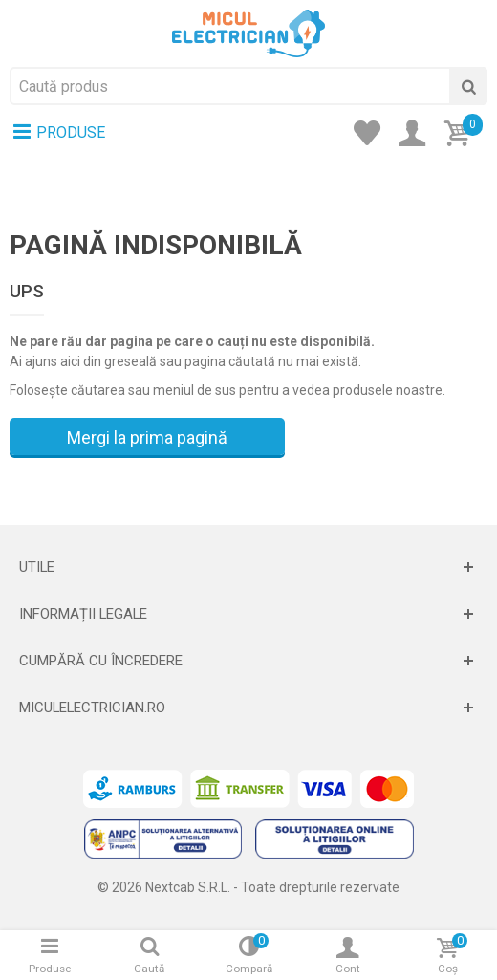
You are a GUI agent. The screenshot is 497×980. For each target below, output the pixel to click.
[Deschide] (248, 567)
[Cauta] (468, 86)
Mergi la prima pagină (147, 437)
